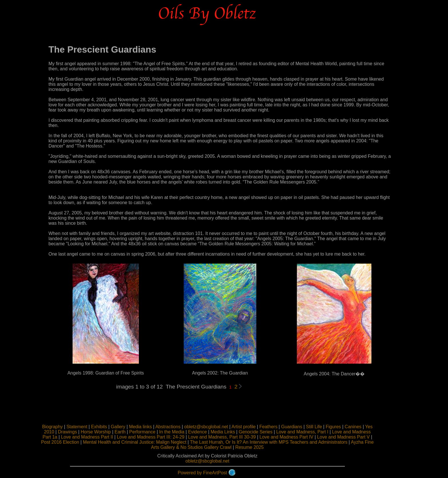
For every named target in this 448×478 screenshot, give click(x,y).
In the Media (184, 432)
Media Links (235, 432)
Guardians (304, 427)
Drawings (80, 432)
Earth (133, 432)
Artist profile (256, 427)
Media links (153, 427)
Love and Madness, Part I (315, 432)
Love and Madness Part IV (299, 437)
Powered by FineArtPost (215, 473)
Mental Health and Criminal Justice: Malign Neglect (147, 442)
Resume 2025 (262, 447)
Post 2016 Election (73, 442)
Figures (346, 427)
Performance (155, 432)
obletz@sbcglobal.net (219, 427)
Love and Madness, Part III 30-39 (235, 437)
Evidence (210, 432)
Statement (90, 427)
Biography (65, 427)
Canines (366, 427)
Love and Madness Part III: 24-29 (163, 437)
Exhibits (112, 427)
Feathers (281, 427)
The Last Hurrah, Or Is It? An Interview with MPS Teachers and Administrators (281, 442)
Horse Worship (109, 432)
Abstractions (181, 427)
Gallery (131, 427)
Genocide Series (268, 432)
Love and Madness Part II (100, 437)
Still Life (327, 427)
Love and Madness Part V (356, 437)
